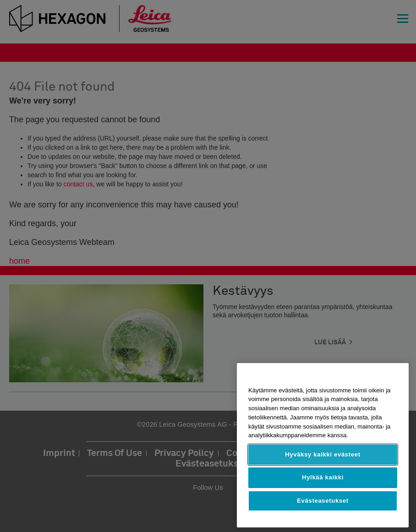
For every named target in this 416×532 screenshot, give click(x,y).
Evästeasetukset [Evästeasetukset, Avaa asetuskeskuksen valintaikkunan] (323, 501)
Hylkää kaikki (323, 477)
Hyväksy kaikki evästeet (323, 454)
